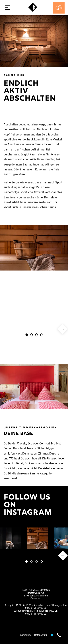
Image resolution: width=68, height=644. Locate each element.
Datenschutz (41, 635)
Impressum (25, 635)
